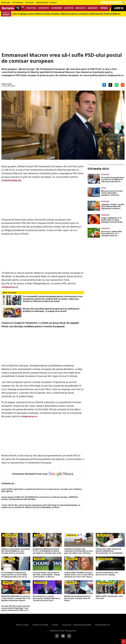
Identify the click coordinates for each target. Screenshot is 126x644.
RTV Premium (18, 3)
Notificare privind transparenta (63, 631)
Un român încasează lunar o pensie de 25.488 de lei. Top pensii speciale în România (113, 180)
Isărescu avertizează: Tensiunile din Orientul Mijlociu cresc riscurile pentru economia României (16, 551)
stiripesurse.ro (10, 287)
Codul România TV (102, 625)
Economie (57, 8)
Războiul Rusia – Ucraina (46, 3)
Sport (104, 188)
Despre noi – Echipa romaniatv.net (77, 625)
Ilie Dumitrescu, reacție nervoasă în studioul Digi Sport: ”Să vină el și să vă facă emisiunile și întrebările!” (47, 598)
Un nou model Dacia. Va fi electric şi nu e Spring (107, 574)
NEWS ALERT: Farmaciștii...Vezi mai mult (109, 597)
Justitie (69, 8)
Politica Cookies (22, 625)
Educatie (80, 8)
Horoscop (30, 3)
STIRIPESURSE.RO (11, 180)
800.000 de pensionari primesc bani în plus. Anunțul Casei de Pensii (78, 598)
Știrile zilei (6, 3)
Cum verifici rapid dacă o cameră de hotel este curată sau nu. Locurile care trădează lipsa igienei (42, 490)
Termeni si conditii (40, 625)
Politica (31, 8)
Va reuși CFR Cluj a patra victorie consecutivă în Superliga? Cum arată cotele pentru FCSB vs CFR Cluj (16, 608)
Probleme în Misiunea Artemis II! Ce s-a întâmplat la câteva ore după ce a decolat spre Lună (47, 551)
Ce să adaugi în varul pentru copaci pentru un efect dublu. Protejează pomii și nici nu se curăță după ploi (14, 575)
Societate (44, 8)
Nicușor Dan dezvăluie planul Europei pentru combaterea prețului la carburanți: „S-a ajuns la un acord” (51, 310)
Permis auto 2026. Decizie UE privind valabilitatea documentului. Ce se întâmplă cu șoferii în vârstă (110, 551)
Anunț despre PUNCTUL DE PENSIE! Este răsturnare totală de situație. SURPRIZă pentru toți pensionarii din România (40, 498)
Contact (55, 625)
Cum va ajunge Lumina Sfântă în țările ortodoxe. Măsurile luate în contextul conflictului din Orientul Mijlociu (66, 14)
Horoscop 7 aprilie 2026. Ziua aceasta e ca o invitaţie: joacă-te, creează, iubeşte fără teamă (112, 234)
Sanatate (93, 8)
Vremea (104, 8)
